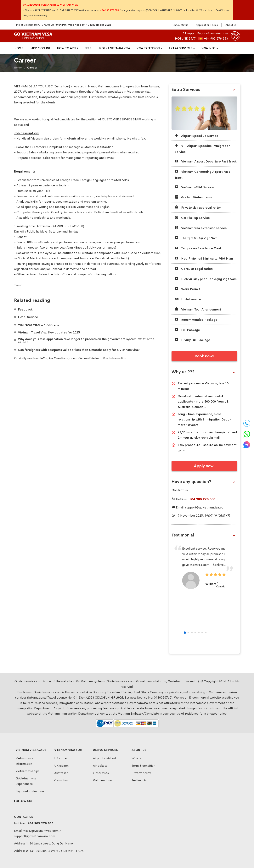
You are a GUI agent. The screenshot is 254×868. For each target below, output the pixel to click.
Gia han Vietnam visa (193, 197)
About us (231, 25)
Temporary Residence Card (198, 248)
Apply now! (204, 466)
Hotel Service (28, 317)
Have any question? (203, 482)
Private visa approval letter (198, 207)
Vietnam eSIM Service (194, 187)
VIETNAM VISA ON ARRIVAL (39, 325)
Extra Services (181, 48)
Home (19, 48)
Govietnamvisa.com (48, 692)
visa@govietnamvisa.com (41, 831)
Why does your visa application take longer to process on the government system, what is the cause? (86, 341)
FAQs (43, 358)
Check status (180, 25)
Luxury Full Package (192, 340)
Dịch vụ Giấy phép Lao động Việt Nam (206, 279)
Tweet (18, 285)
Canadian (61, 780)
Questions (61, 358)
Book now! (204, 356)
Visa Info (208, 48)
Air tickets (100, 766)
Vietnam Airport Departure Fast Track (206, 161)
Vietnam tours (103, 780)
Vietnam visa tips (28, 771)
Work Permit (187, 289)
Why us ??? (203, 372)
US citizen (61, 758)
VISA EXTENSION (148, 48)
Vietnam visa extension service (201, 228)
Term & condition (143, 766)
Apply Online (41, 48)
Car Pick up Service (192, 218)
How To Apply (68, 48)
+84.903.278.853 (216, 38)
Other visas (101, 773)
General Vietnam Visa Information (102, 358)
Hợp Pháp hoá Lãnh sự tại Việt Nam (204, 258)
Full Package (187, 330)
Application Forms (207, 25)
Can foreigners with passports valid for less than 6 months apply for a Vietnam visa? (79, 350)
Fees (88, 48)
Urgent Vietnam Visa (114, 48)
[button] (185, 633)
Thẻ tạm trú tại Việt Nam (196, 238)
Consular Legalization (194, 269)
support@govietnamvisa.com (207, 33)
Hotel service (188, 299)
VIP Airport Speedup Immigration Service (202, 148)
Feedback (25, 310)
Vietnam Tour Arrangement (198, 309)
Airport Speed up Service (196, 136)
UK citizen (61, 766)
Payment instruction (30, 791)
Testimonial (203, 535)
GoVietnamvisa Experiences (26, 781)
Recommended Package (196, 319)
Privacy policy (141, 773)
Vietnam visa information (25, 761)
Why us (137, 758)
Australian (61, 773)
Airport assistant (105, 758)
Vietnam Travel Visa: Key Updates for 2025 (49, 332)
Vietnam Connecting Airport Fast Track (202, 174)
